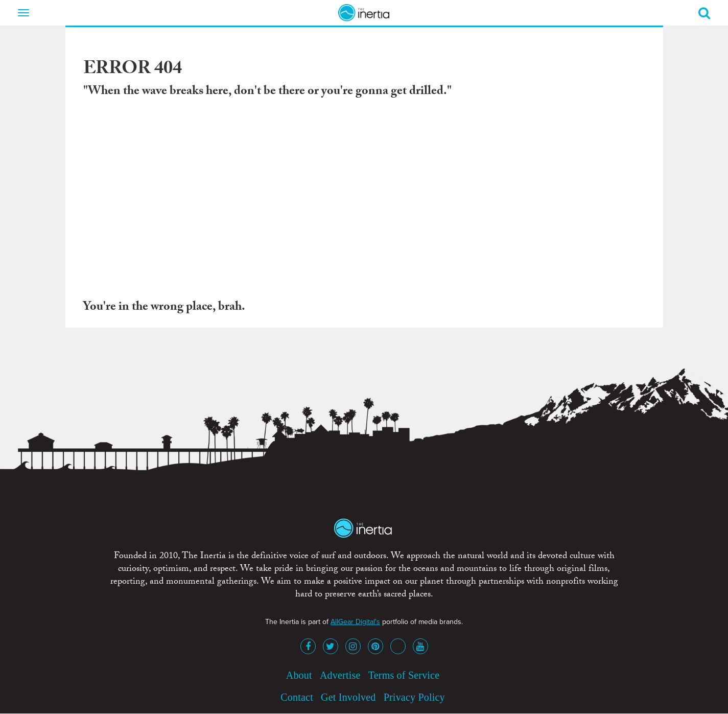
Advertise (340, 675)
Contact (297, 697)
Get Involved (348, 697)
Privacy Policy (414, 697)
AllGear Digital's (355, 622)
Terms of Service (404, 675)
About (299, 675)
